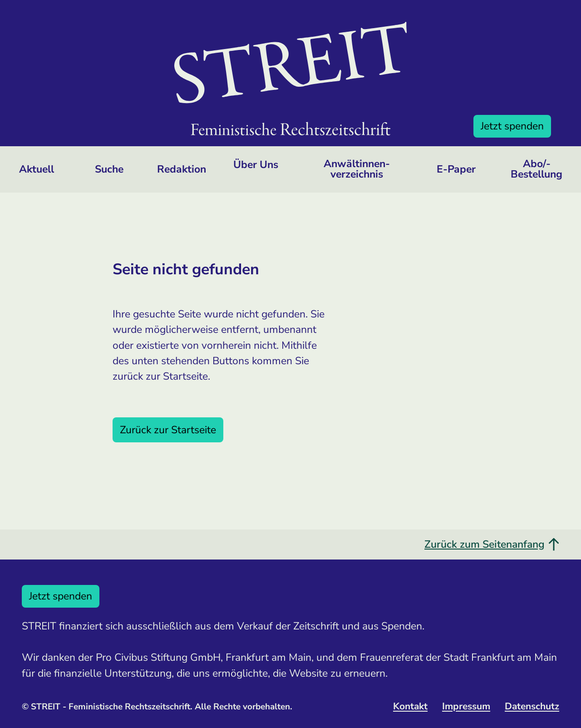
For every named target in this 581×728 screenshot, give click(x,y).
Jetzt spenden (512, 126)
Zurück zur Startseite (168, 430)
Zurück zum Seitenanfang (492, 544)
